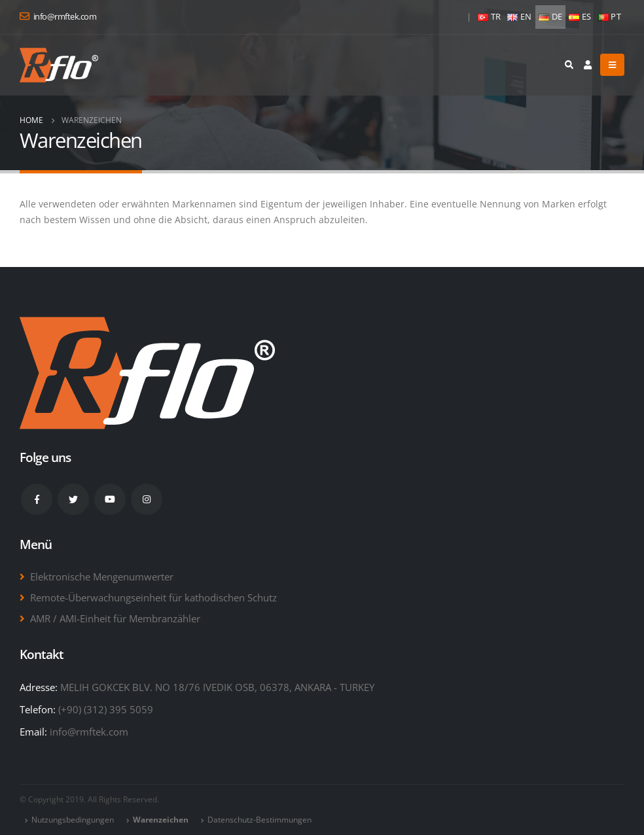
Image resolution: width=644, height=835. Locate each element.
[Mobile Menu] (612, 65)
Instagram (147, 499)
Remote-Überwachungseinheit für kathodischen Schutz (153, 597)
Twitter (73, 499)
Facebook (37, 499)
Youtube (110, 499)
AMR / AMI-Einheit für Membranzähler (115, 618)
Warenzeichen (161, 820)
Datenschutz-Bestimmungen (259, 820)
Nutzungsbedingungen (73, 820)
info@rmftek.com (89, 732)
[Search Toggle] (569, 65)
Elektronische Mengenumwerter (102, 577)
